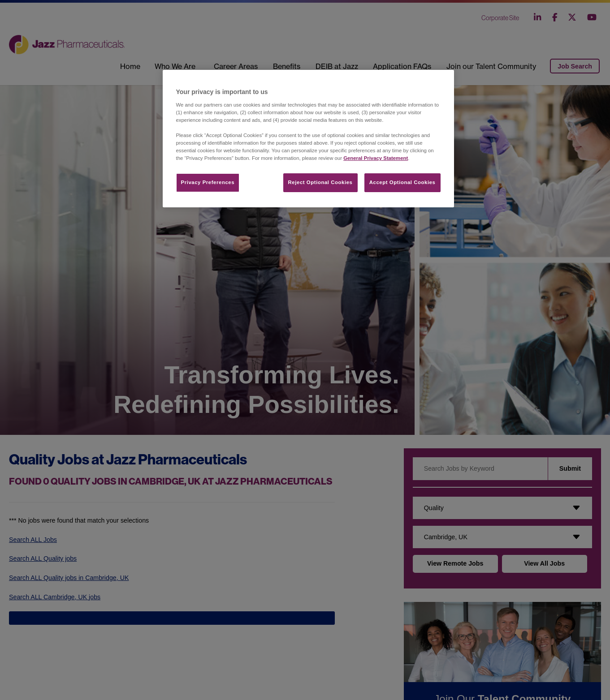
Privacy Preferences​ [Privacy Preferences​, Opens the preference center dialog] (208, 182)
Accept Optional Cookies (402, 182)
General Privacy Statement (376, 158)
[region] (308, 139)
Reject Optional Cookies (320, 182)
